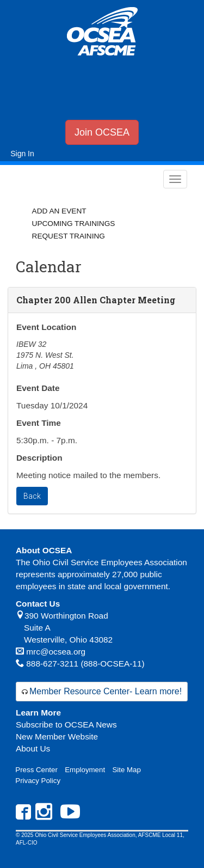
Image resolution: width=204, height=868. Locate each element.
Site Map (126, 770)
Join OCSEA (102, 132)
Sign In (22, 154)
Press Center (36, 770)
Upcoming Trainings (74, 224)
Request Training (69, 236)
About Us (33, 748)
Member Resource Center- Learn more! (106, 691)
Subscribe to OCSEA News (66, 725)
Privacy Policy (38, 781)
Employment (85, 770)
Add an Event (59, 211)
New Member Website (57, 736)
